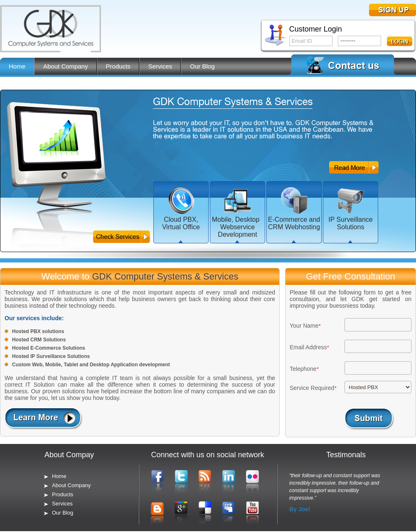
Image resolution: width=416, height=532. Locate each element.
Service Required (312, 388)
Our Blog (202, 66)
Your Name (304, 326)
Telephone (303, 369)
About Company (66, 66)
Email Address (308, 347)
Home (17, 66)
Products (118, 66)
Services (160, 66)
